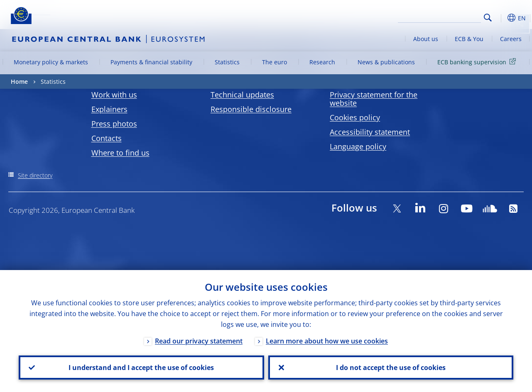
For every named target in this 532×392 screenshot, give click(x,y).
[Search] (439, 17)
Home (19, 82)
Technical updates (242, 95)
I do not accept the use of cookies (391, 368)
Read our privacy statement (199, 341)
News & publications (386, 62)
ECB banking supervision (478, 62)
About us (426, 39)
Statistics (227, 62)
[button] (501, 18)
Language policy (358, 146)
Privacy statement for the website (374, 99)
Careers (511, 39)
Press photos (114, 124)
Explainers (109, 109)
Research (322, 62)
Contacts (107, 138)
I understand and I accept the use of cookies (141, 368)
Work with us (114, 95)
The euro (275, 62)
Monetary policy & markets (51, 62)
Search (488, 18)
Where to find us (120, 153)
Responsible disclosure (251, 109)
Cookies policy (355, 117)
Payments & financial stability (151, 62)
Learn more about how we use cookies (327, 341)
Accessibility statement (370, 132)
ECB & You (469, 39)
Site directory (35, 175)
